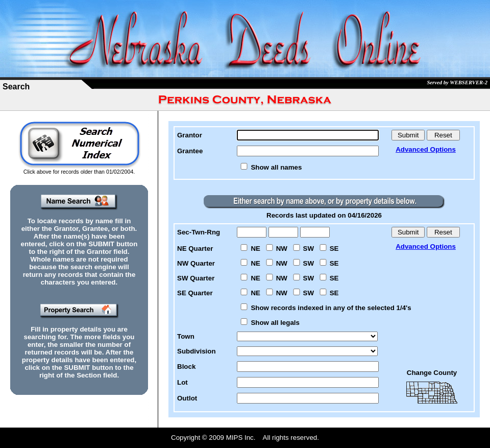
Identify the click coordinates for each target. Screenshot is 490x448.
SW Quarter (196, 278)
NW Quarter (196, 263)
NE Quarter (195, 249)
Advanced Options (426, 149)
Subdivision (197, 351)
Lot (182, 382)
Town (186, 336)
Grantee (190, 151)
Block (186, 367)
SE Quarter (195, 293)
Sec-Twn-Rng (199, 232)
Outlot (187, 398)
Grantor (190, 135)
